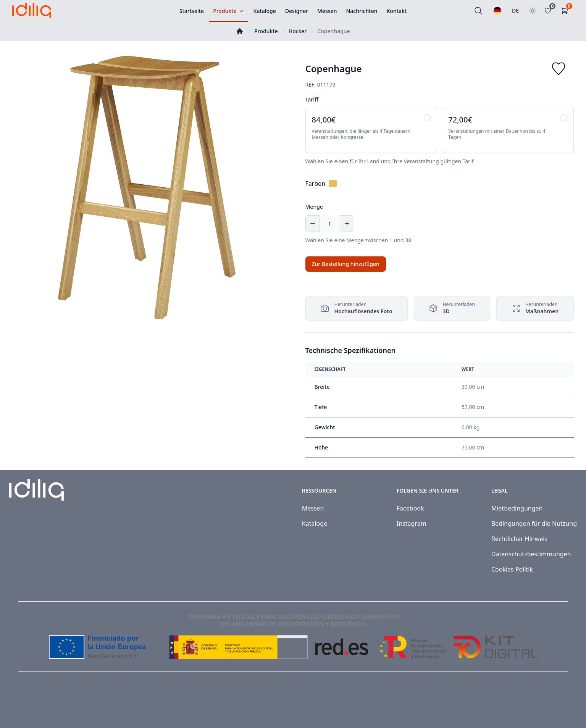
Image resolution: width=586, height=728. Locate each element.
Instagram (412, 523)
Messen (313, 508)
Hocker (298, 31)
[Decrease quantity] (313, 224)
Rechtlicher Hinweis (519, 539)
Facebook (410, 508)
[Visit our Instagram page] (564, 706)
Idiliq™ (46, 706)
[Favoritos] (549, 11)
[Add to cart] (346, 264)
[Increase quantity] (347, 224)
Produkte (266, 31)
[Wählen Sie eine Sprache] (497, 11)
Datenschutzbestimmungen (531, 554)
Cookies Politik (512, 569)
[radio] (371, 130)
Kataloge (315, 523)
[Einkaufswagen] (566, 11)
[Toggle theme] (533, 11)
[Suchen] (478, 11)
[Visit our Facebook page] (547, 706)
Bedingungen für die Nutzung (534, 523)
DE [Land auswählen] (515, 10)
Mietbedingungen (517, 508)
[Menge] (330, 224)
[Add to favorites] (559, 69)
